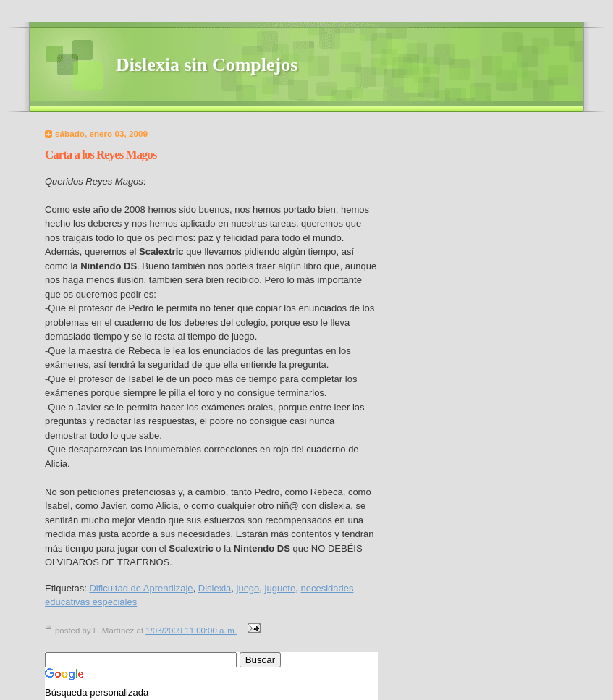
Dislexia (215, 588)
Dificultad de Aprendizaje (141, 588)
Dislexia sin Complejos (207, 65)
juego (248, 588)
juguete (280, 588)
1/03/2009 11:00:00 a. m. (191, 631)
